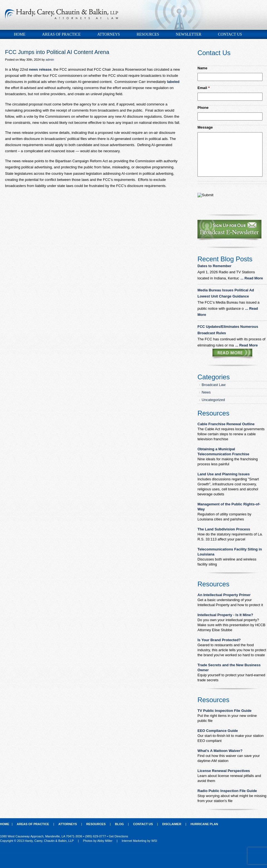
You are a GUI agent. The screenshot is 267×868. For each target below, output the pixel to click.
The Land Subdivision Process (224, 529)
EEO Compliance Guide (218, 731)
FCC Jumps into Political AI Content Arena (57, 52)
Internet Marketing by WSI (139, 841)
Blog (119, 824)
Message (205, 127)
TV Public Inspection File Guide (224, 711)
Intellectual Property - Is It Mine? (225, 615)
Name (202, 68)
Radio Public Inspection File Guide (227, 791)
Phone (203, 108)
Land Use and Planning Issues (224, 474)
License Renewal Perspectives (224, 771)
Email (204, 88)
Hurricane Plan (204, 824)
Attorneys (109, 34)
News (206, 392)
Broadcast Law (214, 385)
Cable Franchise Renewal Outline (226, 424)
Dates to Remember (215, 266)
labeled (173, 82)
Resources (148, 34)
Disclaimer (172, 824)
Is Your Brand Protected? (219, 640)
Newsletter (189, 34)
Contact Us (230, 34)
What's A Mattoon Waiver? (220, 751)
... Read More (252, 278)
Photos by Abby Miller (98, 841)
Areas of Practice (61, 34)
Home (20, 34)
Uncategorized (213, 400)
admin (50, 60)
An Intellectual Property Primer (224, 595)
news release (40, 69)
